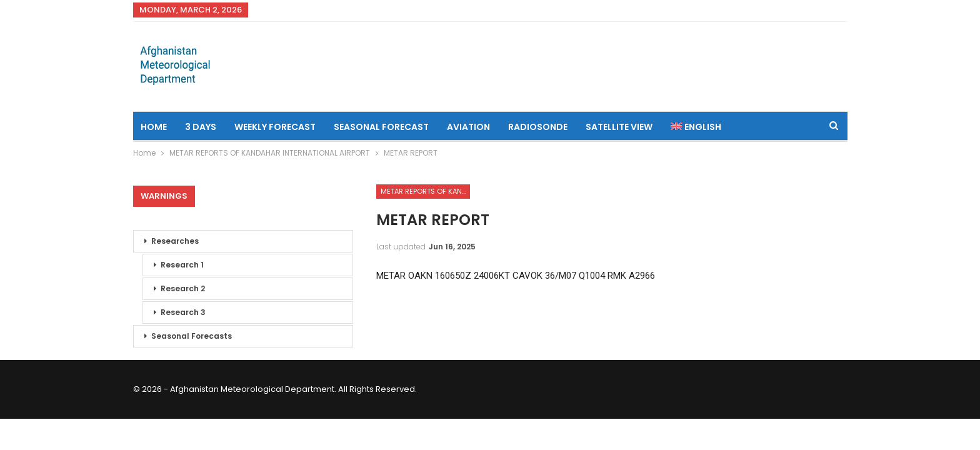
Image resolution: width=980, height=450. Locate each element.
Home (154, 127)
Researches (175, 241)
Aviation (468, 127)
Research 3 (183, 312)
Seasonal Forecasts (192, 336)
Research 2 (183, 288)
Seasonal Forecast (381, 127)
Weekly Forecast (275, 127)
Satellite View (619, 127)
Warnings (164, 196)
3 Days (201, 127)
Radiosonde (538, 127)
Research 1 (182, 265)
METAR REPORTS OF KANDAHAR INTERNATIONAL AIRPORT (425, 191)
